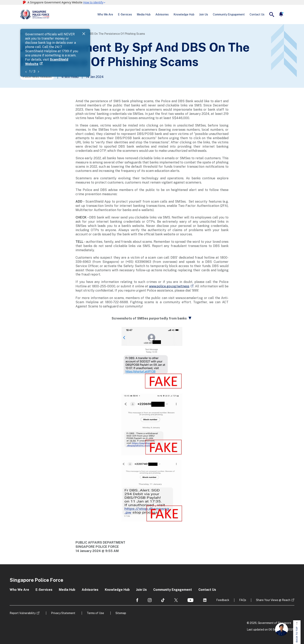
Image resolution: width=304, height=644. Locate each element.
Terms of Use (95, 613)
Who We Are (105, 14)
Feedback (223, 600)
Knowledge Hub (184, 14)
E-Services (125, 14)
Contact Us (257, 14)
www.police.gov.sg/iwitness (169, 286)
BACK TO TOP (297, 632)
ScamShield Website (112, 39)
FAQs (243, 600)
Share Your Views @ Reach (273, 600)
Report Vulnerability (23, 613)
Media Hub (144, 14)
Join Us (204, 14)
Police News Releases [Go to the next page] (37, 77)
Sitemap (121, 613)
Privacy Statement (63, 613)
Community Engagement (229, 14)
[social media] (137, 600)
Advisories (162, 14)
